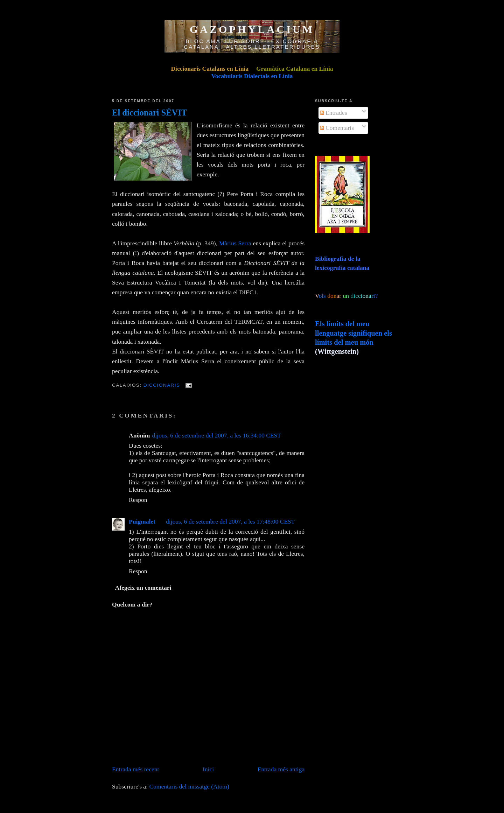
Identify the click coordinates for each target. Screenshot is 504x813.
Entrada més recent (135, 769)
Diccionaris (162, 385)
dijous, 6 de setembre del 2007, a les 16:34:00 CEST (216, 435)
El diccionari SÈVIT (149, 113)
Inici (208, 769)
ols (337, 296)
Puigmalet (142, 521)
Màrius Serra (235, 243)
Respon (138, 500)
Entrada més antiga (281, 769)
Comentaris (337, 128)
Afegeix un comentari (143, 588)
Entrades (334, 113)
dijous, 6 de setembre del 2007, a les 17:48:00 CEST (230, 521)
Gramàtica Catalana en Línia (295, 69)
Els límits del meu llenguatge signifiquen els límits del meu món (353, 333)
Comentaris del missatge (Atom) (189, 786)
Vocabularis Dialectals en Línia (252, 76)
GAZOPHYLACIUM (252, 29)
